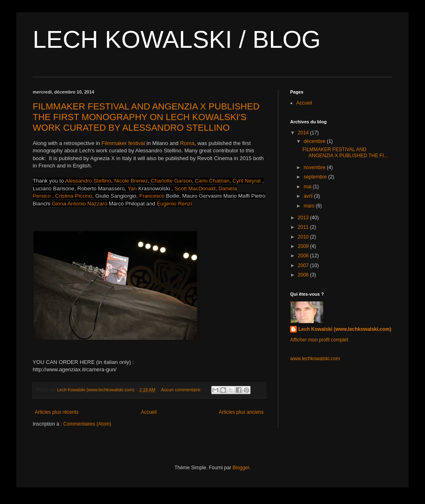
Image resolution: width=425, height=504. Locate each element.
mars (310, 206)
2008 (304, 256)
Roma (187, 143)
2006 (304, 275)
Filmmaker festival (124, 143)
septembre (316, 177)
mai (308, 187)
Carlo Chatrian (212, 181)
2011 (304, 227)
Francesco (152, 196)
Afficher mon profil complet (319, 340)
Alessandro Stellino (88, 181)
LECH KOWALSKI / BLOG (177, 39)
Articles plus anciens (241, 412)
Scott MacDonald (195, 188)
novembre (315, 167)
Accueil (149, 412)
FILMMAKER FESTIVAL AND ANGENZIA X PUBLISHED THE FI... (345, 152)
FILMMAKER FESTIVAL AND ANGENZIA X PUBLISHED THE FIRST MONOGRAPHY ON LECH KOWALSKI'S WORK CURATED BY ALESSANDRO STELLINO (146, 117)
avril (309, 196)
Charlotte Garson (171, 181)
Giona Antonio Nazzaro (80, 204)
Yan (133, 188)
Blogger (241, 468)
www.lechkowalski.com (315, 359)
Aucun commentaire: (182, 390)
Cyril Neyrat (247, 181)
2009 (304, 246)
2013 (304, 218)
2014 (304, 133)
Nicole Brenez (131, 181)
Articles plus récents (57, 412)
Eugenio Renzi (174, 204)
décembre (315, 141)
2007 (304, 265)
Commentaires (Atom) (87, 424)
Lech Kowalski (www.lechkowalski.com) (345, 329)
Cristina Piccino (74, 196)
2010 (304, 237)
